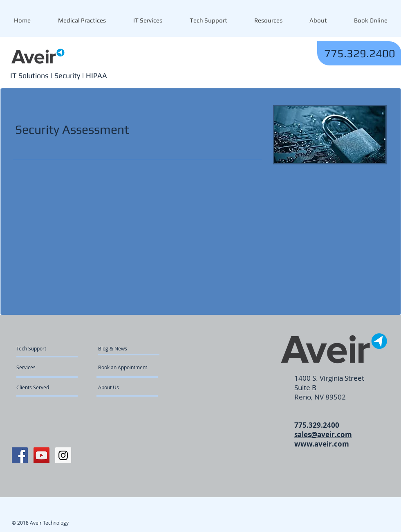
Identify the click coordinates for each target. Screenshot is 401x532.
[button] (268, 20)
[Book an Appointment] (123, 367)
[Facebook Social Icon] (20, 455)
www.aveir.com (322, 444)
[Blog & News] (122, 348)
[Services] (40, 367)
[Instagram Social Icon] (63, 455)
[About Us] (129, 387)
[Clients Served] (38, 387)
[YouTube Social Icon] (41, 455)
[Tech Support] (36, 348)
